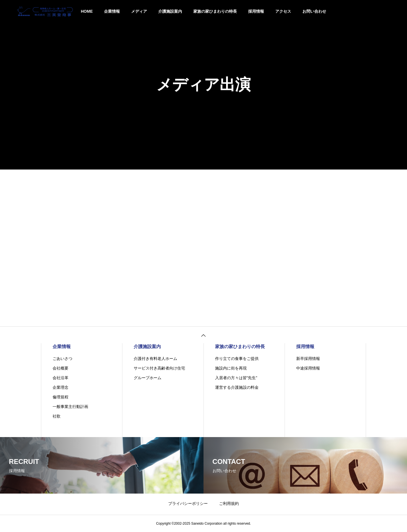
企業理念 (60, 387)
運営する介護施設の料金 (237, 387)
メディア (139, 11)
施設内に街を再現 (231, 368)
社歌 (57, 416)
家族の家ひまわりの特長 (215, 11)
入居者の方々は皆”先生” (236, 378)
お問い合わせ (314, 11)
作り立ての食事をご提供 (237, 359)
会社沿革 (60, 378)
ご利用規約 (229, 503)
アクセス (283, 11)
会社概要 (60, 368)
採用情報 (256, 11)
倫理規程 (60, 397)
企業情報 (112, 11)
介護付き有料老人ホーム (155, 359)
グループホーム (148, 378)
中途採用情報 (308, 368)
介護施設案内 (170, 11)
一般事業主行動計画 (70, 407)
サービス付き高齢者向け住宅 (159, 368)
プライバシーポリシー (188, 503)
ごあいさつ (62, 359)
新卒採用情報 (308, 359)
